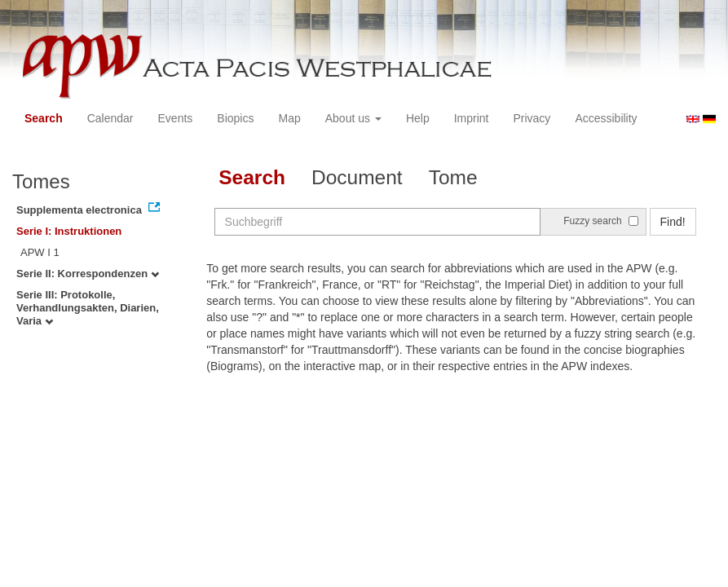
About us (353, 118)
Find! (673, 222)
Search (44, 118)
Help (418, 118)
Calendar (110, 118)
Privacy (532, 118)
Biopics (235, 118)
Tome (453, 177)
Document (357, 177)
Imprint (472, 118)
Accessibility (606, 118)
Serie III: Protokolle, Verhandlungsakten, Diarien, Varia (88, 308)
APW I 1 (40, 252)
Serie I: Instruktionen (69, 231)
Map (289, 118)
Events (176, 118)
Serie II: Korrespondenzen (88, 274)
